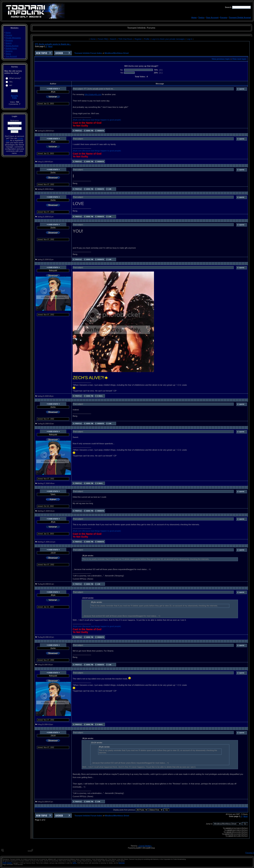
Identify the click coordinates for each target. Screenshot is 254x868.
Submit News (11, 48)
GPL (75, 863)
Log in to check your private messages (168, 39)
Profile (147, 39)
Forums (224, 17)
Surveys (9, 51)
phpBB (138, 848)
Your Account (212, 17)
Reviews (9, 40)
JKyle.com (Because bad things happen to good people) (97, 120)
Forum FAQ (103, 39)
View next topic (239, 59)
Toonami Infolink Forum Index (88, 53)
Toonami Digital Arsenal (240, 17)
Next (50, 46)
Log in (189, 39)
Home (194, 17)
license (122, 863)
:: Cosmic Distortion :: (145, 846)
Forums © (250, 853)
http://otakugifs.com (93, 94)
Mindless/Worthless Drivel (117, 53)
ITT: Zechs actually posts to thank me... (53, 44)
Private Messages (13, 38)
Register (138, 39)
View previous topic (221, 59)
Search (9, 43)
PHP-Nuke (7, 863)
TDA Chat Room (126, 39)
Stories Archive (12, 46)
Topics (201, 17)
